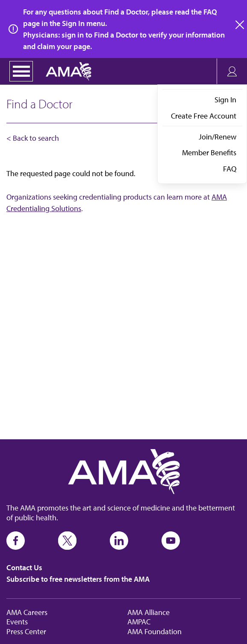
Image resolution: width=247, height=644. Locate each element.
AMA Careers (27, 612)
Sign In (225, 100)
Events (17, 622)
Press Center (26, 631)
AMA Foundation (154, 631)
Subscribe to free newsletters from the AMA (78, 579)
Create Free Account (204, 116)
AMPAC (139, 622)
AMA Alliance (148, 612)
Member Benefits (209, 152)
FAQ (230, 169)
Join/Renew (218, 137)
